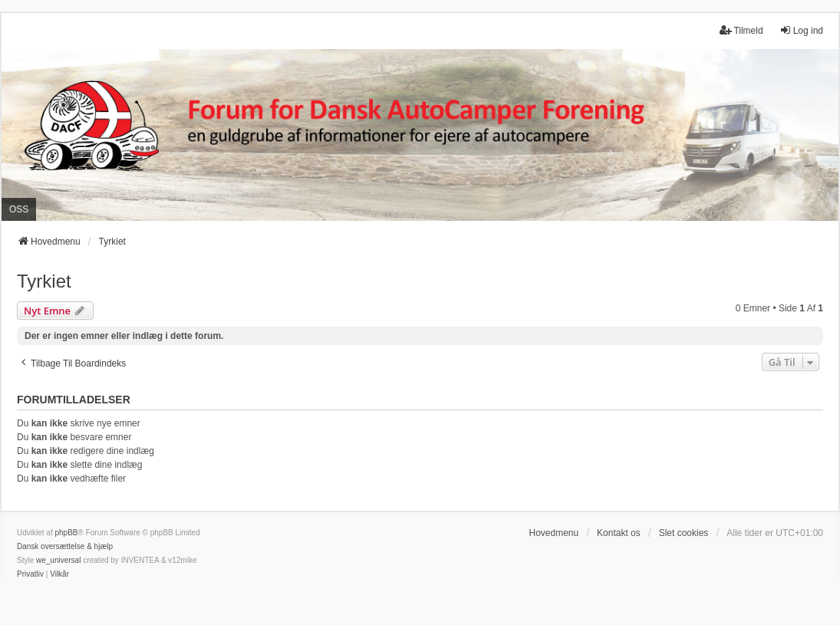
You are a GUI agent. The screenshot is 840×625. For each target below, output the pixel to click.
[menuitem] (30, 574)
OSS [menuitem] (19, 209)
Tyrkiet (44, 281)
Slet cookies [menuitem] (684, 533)
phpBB (66, 533)
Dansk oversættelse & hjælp (65, 546)
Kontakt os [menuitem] (619, 533)
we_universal (58, 560)
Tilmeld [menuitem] (741, 30)
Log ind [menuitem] (801, 30)
